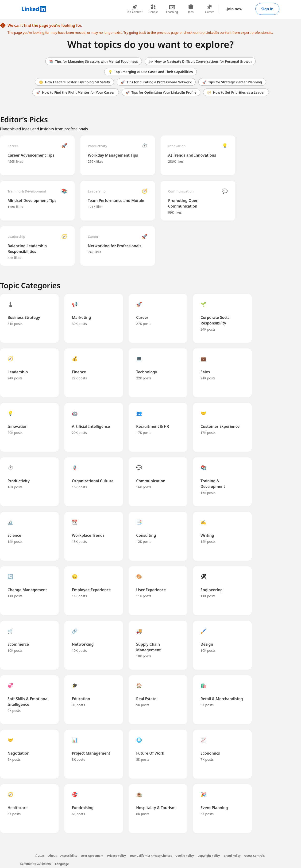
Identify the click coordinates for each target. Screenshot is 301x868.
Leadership (97, 191)
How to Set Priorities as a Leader (236, 92)
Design (207, 644)
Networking (83, 644)
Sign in (267, 9)
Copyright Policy (209, 856)
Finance (79, 372)
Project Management (91, 753)
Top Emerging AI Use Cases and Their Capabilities (150, 72)
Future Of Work (150, 753)
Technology (147, 372)
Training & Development (27, 191)
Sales (205, 372)
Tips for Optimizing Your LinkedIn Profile (161, 92)
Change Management (27, 590)
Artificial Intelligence (91, 426)
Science (14, 535)
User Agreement (92, 856)
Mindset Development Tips (32, 201)
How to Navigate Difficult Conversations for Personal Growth (200, 61)
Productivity (97, 146)
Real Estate (146, 699)
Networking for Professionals (115, 246)
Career (13, 146)
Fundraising (83, 808)
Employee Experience (91, 590)
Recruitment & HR (153, 426)
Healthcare (17, 808)
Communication (181, 191)
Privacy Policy (116, 856)
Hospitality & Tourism (156, 808)
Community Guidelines (36, 864)
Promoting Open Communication (183, 203)
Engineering (212, 590)
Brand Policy (232, 856)
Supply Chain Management (149, 647)
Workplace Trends (88, 535)
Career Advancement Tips (31, 155)
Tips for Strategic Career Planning (232, 82)
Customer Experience (220, 426)
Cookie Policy (185, 856)
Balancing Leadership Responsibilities (27, 249)
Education (81, 699)
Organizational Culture (93, 481)
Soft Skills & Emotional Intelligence (28, 702)
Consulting (146, 535)
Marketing (81, 317)
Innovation (177, 146)
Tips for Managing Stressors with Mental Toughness (94, 61)
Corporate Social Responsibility (216, 320)
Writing (207, 535)
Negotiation (18, 753)
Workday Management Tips (113, 155)
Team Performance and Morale (116, 201)
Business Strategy (24, 317)
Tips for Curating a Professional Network (156, 82)
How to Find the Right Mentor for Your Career (75, 92)
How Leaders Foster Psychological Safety (74, 82)
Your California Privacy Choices (151, 856)
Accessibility (69, 856)
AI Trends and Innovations (192, 155)
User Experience (151, 590)
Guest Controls (255, 856)
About (53, 856)
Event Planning (214, 808)
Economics (210, 753)
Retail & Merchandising (222, 699)
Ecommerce (18, 644)
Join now (235, 9)
